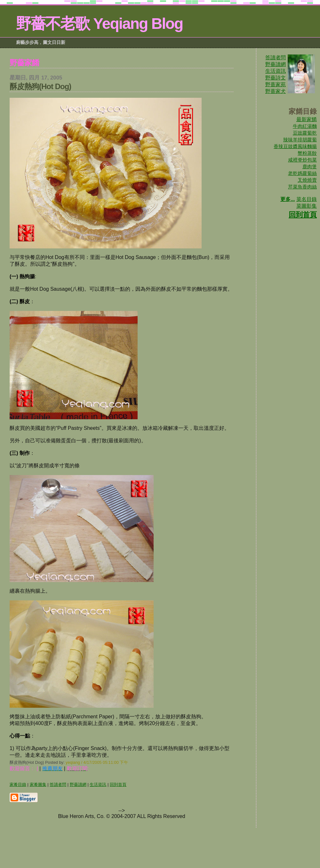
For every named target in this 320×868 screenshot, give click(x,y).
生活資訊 (276, 71)
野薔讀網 (276, 64)
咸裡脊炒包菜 (302, 160)
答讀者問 (276, 58)
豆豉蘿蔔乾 (305, 133)
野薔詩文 (276, 78)
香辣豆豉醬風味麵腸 (295, 146)
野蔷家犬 (276, 91)
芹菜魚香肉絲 (302, 187)
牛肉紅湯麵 (305, 126)
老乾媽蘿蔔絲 (302, 173)
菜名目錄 (307, 199)
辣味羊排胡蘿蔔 (300, 140)
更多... (288, 199)
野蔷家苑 (276, 84)
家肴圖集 (38, 785)
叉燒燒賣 (307, 180)
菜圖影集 (307, 206)
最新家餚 (307, 119)
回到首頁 (303, 215)
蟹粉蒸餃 (307, 153)
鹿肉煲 (310, 167)
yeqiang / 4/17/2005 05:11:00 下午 (97, 762)
